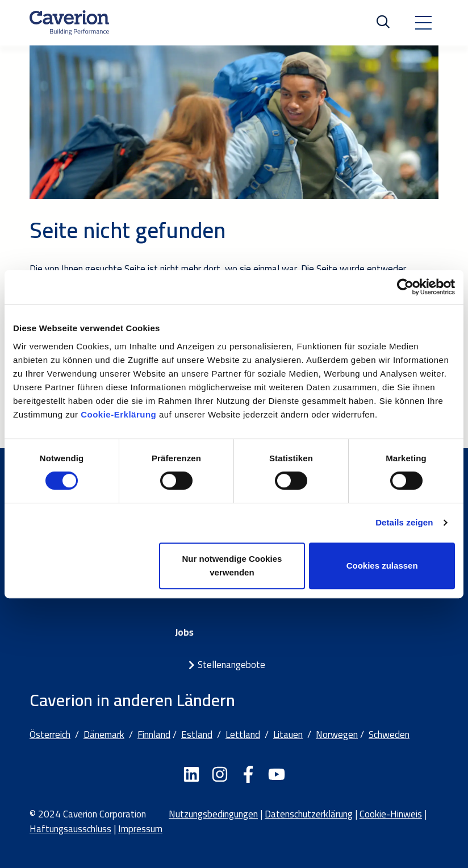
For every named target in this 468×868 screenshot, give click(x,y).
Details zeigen (404, 522)
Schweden (389, 735)
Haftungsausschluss (70, 829)
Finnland (154, 735)
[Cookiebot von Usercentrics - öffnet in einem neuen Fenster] (405, 287)
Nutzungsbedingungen (213, 814)
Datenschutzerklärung (309, 814)
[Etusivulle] (69, 23)
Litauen (288, 735)
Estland (197, 735)
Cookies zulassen (382, 566)
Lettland (243, 735)
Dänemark (104, 735)
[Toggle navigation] (423, 23)
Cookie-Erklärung (120, 414)
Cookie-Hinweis (391, 814)
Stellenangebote (231, 665)
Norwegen (337, 735)
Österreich (50, 735)
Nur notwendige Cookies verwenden (232, 566)
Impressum (140, 829)
